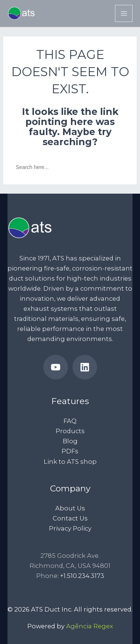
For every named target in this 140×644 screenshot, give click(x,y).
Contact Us (70, 518)
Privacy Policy (70, 528)
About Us (70, 508)
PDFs (70, 451)
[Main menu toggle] (124, 14)
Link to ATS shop (70, 462)
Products (70, 431)
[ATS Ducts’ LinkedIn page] (85, 367)
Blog (70, 441)
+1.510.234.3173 (82, 576)
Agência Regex (90, 626)
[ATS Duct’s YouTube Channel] (56, 367)
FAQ (70, 421)
